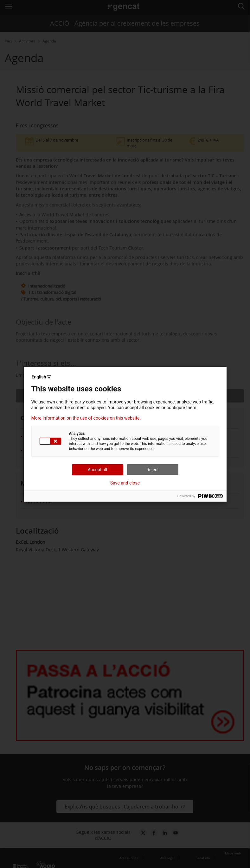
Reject (153, 470)
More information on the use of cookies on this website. (86, 418)
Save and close (125, 483)
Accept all (98, 470)
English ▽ (41, 377)
